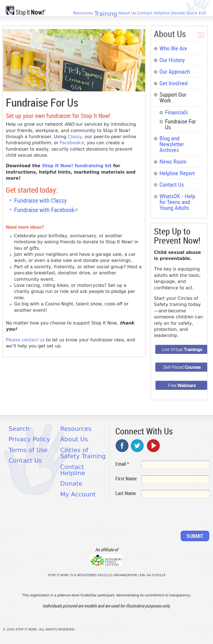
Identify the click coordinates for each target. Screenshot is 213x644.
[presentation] (158, 515)
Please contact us (25, 340)
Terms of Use (28, 450)
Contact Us (172, 184)
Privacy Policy (29, 439)
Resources (83, 13)
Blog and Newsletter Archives (172, 144)
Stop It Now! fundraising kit (77, 166)
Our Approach (175, 71)
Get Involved (173, 83)
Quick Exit (196, 13)
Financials (177, 112)
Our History (172, 60)
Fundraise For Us (180, 124)
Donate (178, 13)
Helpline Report (177, 173)
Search (19, 429)
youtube (153, 445)
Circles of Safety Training (83, 453)
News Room (173, 161)
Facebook (72, 143)
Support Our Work (173, 97)
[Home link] (26, 11)
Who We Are (173, 48)
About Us (127, 13)
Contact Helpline (153, 13)
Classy (75, 137)
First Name (126, 478)
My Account (78, 494)
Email (122, 464)
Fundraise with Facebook (46, 210)
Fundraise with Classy (40, 200)
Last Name (126, 493)
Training (106, 14)
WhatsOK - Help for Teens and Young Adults (177, 202)
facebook (122, 445)
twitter (138, 445)
